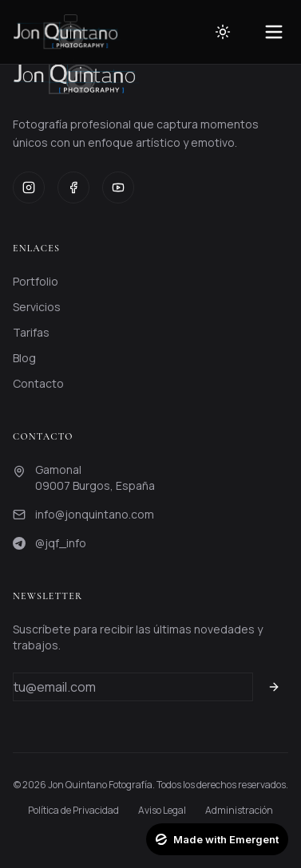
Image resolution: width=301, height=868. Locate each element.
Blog (24, 358)
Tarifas (31, 332)
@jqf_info (61, 543)
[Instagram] (29, 187)
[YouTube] (118, 187)
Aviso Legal (162, 811)
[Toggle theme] (223, 32)
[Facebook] (73, 187)
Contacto (38, 383)
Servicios (37, 307)
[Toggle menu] (274, 32)
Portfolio (36, 281)
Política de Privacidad (73, 811)
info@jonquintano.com (95, 514)
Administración (239, 811)
